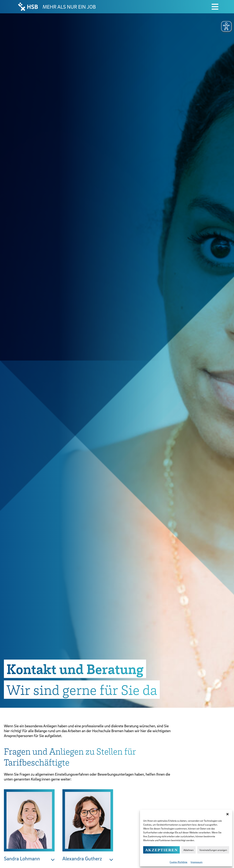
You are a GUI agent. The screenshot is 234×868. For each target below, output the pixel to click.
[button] (227, 814)
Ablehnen (188, 850)
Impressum (197, 862)
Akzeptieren (161, 850)
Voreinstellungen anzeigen (213, 850)
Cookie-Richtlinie (179, 862)
